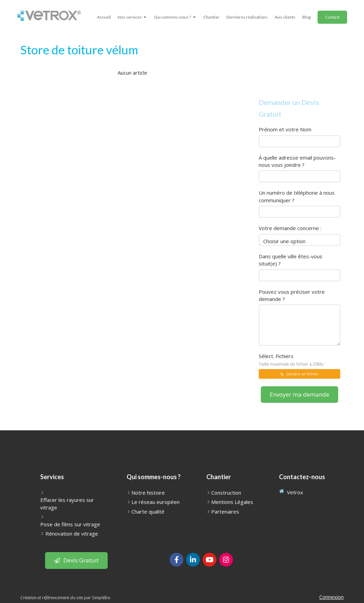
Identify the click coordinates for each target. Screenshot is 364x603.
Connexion (331, 597)
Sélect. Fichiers (291, 360)
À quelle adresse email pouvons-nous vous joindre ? (297, 161)
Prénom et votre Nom (285, 129)
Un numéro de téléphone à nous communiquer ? (297, 196)
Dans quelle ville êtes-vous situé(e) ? (291, 260)
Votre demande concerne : (290, 228)
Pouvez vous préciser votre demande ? (292, 295)
